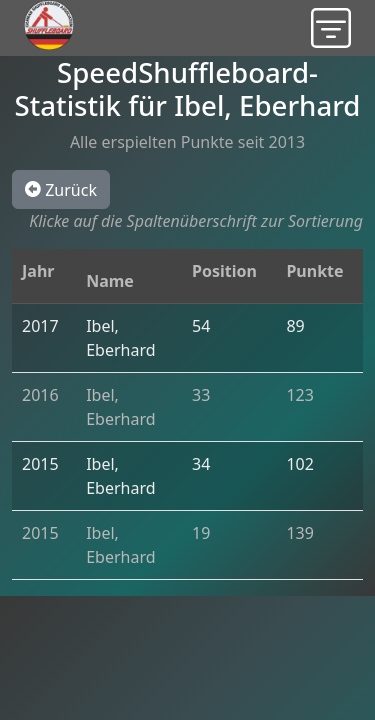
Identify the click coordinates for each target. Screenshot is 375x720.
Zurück (61, 189)
